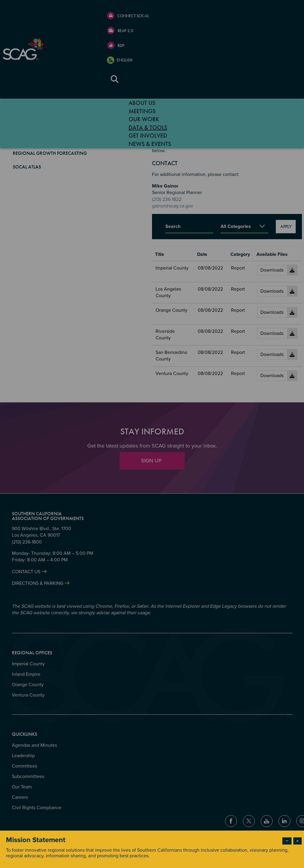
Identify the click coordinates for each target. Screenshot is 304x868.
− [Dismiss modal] (287, 841)
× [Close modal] (297, 841)
